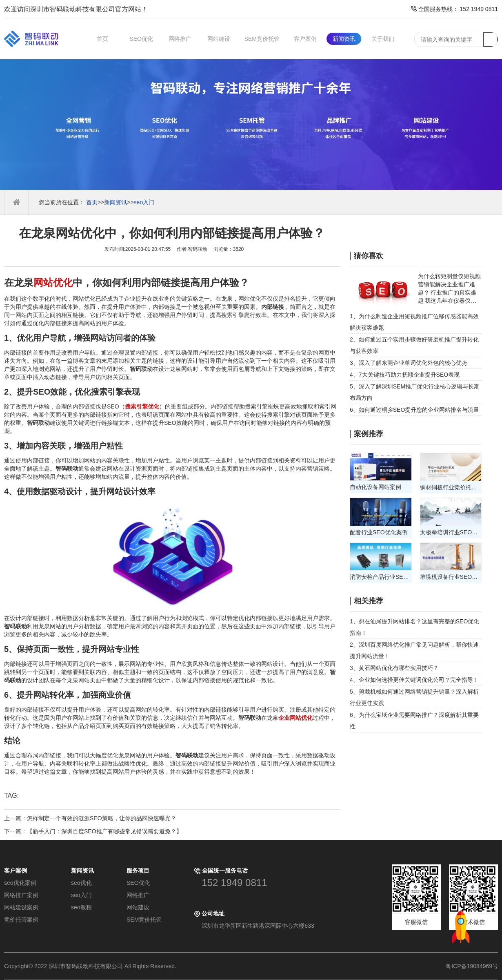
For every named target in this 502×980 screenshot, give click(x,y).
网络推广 (180, 39)
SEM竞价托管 (262, 39)
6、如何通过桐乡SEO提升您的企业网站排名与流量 (414, 410)
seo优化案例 (20, 883)
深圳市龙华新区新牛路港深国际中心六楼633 (258, 926)
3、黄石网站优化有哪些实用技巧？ (394, 668)
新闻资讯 (344, 39)
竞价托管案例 (21, 920)
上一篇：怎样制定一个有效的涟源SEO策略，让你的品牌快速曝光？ (90, 818)
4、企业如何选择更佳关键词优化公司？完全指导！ (414, 680)
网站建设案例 (21, 907)
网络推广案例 (21, 895)
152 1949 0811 (234, 883)
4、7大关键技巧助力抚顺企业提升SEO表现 (405, 375)
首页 (102, 39)
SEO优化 (141, 39)
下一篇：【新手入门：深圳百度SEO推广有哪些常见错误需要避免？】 (93, 831)
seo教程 (81, 907)
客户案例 (305, 39)
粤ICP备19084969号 (472, 966)
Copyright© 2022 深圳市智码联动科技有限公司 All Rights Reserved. (93, 966)
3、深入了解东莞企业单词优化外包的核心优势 (409, 363)
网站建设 (219, 39)
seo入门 (144, 202)
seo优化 (81, 883)
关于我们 (383, 39)
